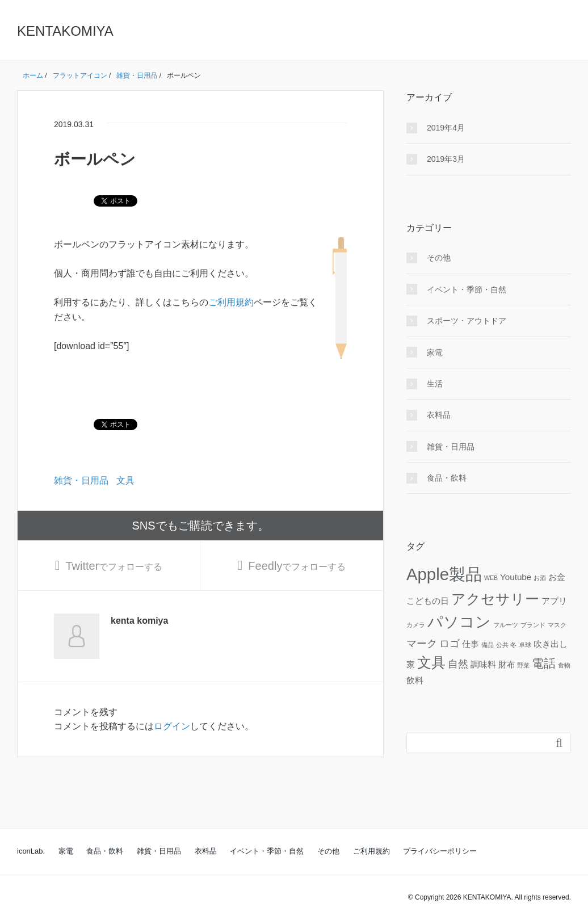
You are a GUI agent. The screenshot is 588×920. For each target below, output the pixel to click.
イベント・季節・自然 (467, 289)
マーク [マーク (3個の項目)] (422, 643)
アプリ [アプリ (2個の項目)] (554, 601)
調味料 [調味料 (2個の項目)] (483, 664)
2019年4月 (446, 128)
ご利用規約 (231, 302)
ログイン (172, 726)
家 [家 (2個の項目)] (411, 664)
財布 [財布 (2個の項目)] (507, 664)
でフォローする (114, 566)
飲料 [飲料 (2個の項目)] (415, 680)
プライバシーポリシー (440, 851)
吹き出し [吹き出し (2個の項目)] (551, 644)
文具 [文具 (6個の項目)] (431, 663)
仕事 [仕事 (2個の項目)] (471, 644)
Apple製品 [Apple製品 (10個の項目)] (444, 574)
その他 (439, 258)
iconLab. (31, 851)
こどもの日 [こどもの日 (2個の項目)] (428, 601)
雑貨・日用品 (81, 480)
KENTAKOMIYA (65, 31)
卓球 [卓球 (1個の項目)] (525, 645)
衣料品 (439, 415)
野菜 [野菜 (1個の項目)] (523, 665)
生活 (435, 384)
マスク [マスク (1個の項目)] (557, 625)
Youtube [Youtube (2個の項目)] (516, 577)
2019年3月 (446, 159)
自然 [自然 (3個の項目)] (458, 664)
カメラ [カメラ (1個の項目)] (416, 625)
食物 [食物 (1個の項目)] (564, 665)
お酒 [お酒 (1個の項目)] (540, 578)
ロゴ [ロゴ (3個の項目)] (450, 643)
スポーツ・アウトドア (467, 321)
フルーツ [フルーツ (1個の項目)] (506, 625)
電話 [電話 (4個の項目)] (544, 663)
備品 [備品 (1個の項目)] (488, 645)
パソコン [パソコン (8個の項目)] (459, 622)
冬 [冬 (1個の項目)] (513, 645)
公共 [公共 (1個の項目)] (502, 645)
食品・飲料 (447, 478)
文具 (125, 480)
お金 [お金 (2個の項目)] (557, 577)
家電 (435, 352)
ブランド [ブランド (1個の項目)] (533, 625)
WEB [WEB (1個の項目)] (491, 578)
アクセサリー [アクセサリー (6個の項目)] (495, 599)
